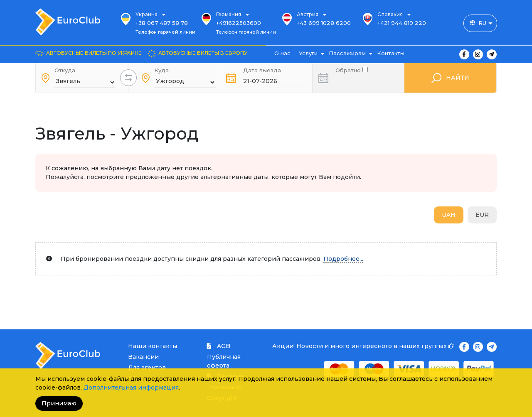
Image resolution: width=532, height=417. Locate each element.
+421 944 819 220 (402, 23)
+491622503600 (239, 23)
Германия (229, 14)
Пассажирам (347, 53)
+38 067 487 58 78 (162, 23)
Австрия (308, 14)
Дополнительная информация (131, 388)
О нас (282, 53)
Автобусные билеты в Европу (203, 53)
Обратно (352, 70)
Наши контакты (153, 346)
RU (482, 23)
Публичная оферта (224, 361)
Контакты (391, 53)
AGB (219, 346)
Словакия (390, 14)
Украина (147, 14)
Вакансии (143, 357)
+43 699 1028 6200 (324, 23)
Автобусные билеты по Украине (94, 53)
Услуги (308, 53)
